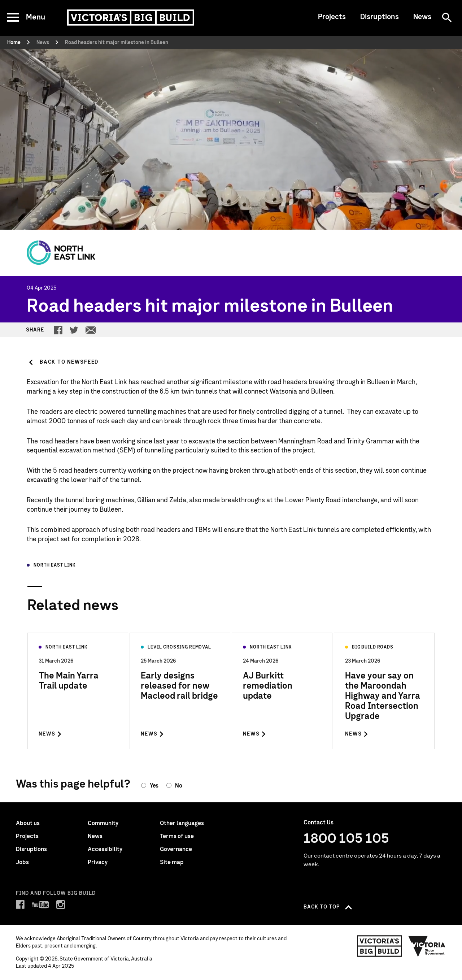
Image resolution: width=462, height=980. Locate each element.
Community (103, 823)
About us (28, 823)
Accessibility (105, 849)
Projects (332, 17)
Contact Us (319, 823)
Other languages (182, 823)
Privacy (98, 862)
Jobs (22, 862)
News (422, 17)
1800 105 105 (346, 839)
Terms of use (177, 836)
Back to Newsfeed (69, 362)
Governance (176, 849)
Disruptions (380, 17)
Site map (172, 862)
